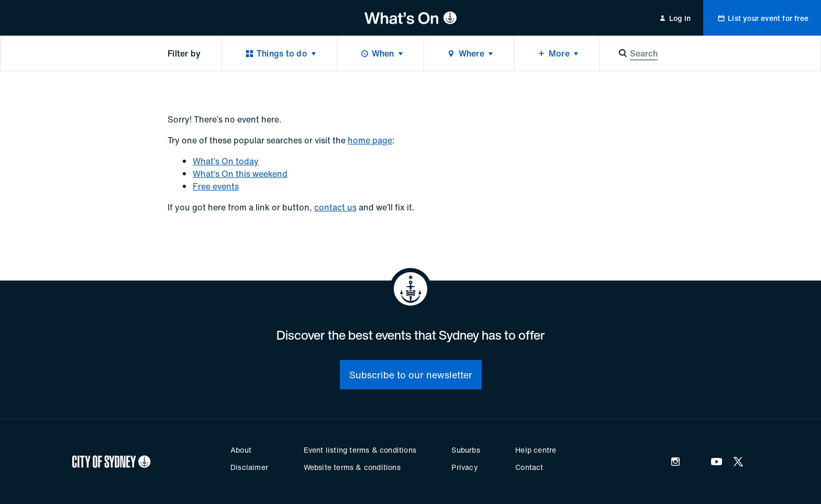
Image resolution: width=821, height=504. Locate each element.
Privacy (464, 467)
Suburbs (465, 450)
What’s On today (226, 161)
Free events (216, 186)
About (241, 450)
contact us (335, 207)
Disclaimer (249, 467)
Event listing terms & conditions (360, 450)
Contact (529, 467)
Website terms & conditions (352, 467)
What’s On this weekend (240, 174)
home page (370, 140)
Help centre (536, 450)
